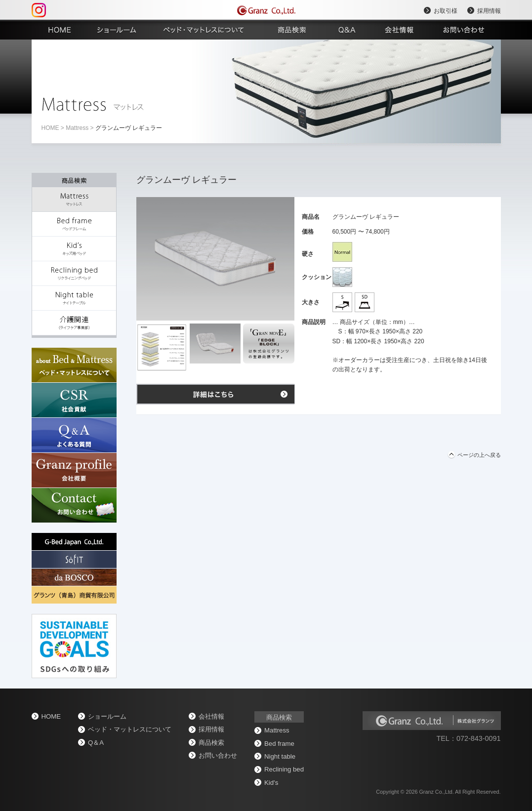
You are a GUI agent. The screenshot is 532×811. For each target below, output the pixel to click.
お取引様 (446, 11)
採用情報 (489, 11)
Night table (280, 756)
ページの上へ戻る (479, 455)
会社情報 (211, 716)
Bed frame (279, 744)
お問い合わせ (218, 755)
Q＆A (96, 743)
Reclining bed (284, 769)
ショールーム (107, 716)
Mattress (77, 128)
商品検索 (211, 743)
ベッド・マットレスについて (130, 729)
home (50, 128)
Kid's (271, 783)
